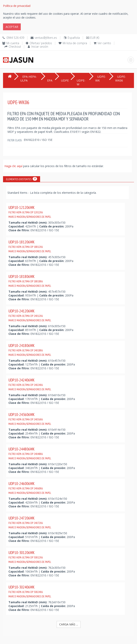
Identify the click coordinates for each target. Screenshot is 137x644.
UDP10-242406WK (30, 384)
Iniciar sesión (40, 47)
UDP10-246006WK (30, 488)
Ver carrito (104, 43)
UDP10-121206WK (30, 212)
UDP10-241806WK (30, 350)
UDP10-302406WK (30, 591)
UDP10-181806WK (30, 281)
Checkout (15, 47)
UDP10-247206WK (30, 522)
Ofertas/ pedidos (41, 43)
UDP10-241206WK (30, 315)
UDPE (65, 80)
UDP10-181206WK (30, 246)
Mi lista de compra (75, 43)
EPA (50, 80)
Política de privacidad (17, 6)
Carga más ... (69, 624)
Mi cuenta (13, 43)
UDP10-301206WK (30, 557)
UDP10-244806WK (30, 453)
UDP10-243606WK (30, 419)
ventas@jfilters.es (46, 38)
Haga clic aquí (14, 166)
